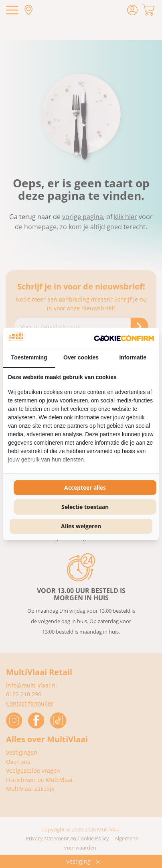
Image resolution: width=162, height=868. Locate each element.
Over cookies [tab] (81, 357)
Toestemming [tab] (29, 357)
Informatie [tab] (133, 357)
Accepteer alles (85, 487)
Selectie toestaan (85, 507)
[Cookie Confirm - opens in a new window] (124, 338)
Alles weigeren (81, 526)
